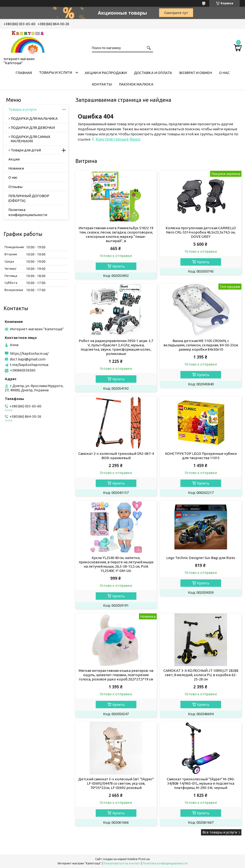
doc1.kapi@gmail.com (28, 359)
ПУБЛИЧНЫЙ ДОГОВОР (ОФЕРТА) (29, 198)
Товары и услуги (56, 72)
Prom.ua (144, 859)
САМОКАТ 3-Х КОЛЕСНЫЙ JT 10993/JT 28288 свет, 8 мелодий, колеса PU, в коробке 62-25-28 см (201, 675)
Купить (119, 266)
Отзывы (15, 187)
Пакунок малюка (136, 84)
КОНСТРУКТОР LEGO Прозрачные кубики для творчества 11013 (201, 456)
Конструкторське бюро (118, 139)
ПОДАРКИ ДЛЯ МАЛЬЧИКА (34, 118)
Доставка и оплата (153, 73)
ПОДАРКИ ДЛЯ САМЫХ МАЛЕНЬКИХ (31, 139)
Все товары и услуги (220, 832)
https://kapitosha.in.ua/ (29, 353)
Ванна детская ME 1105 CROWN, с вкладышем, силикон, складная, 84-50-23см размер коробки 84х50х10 (201, 345)
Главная (24, 73)
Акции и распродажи (106, 73)
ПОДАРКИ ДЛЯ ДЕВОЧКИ (33, 128)
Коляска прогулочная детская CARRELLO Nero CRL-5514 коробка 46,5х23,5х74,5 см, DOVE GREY (201, 232)
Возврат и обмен (196, 73)
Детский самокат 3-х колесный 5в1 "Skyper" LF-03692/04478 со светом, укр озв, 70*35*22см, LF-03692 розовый (116, 783)
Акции (14, 159)
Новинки (16, 168)
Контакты (102, 84)
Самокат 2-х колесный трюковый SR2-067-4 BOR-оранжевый (116, 456)
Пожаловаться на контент (122, 863)
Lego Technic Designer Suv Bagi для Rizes (201, 558)
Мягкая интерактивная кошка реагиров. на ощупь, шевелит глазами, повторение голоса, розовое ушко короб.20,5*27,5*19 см (116, 675)
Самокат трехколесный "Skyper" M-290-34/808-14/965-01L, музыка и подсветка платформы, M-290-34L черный (201, 783)
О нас (224, 73)
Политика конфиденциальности (28, 212)
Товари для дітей (26, 150)
